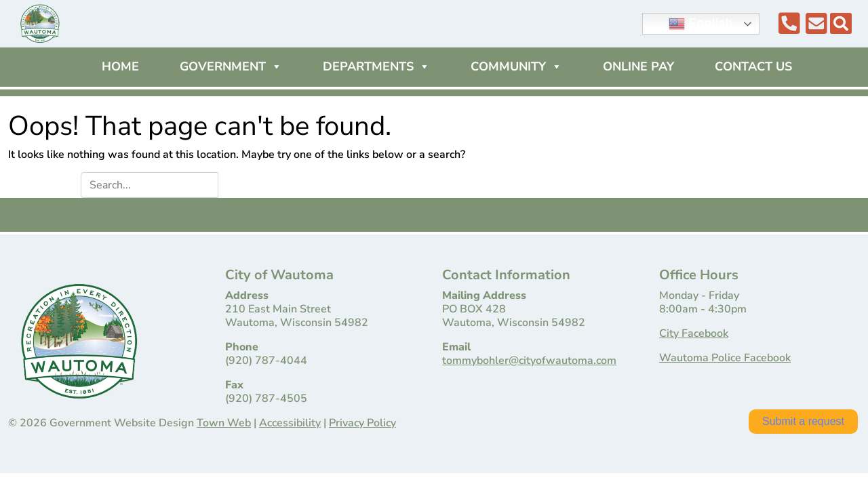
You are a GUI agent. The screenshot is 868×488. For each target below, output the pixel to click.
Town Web (224, 423)
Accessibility (290, 423)
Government (231, 66)
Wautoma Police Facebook (725, 358)
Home (120, 66)
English (701, 24)
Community (516, 66)
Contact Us (753, 66)
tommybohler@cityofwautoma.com (529, 361)
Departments (376, 66)
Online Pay (638, 66)
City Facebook (694, 333)
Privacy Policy (362, 423)
